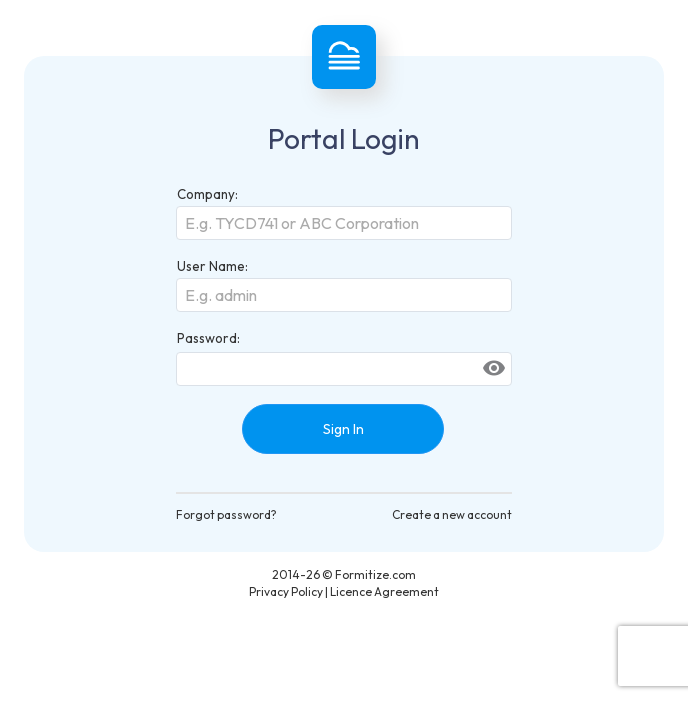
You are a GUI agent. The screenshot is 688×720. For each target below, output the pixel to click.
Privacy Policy (286, 591)
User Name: (212, 266)
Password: (208, 338)
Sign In (343, 429)
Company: (207, 194)
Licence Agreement (384, 591)
